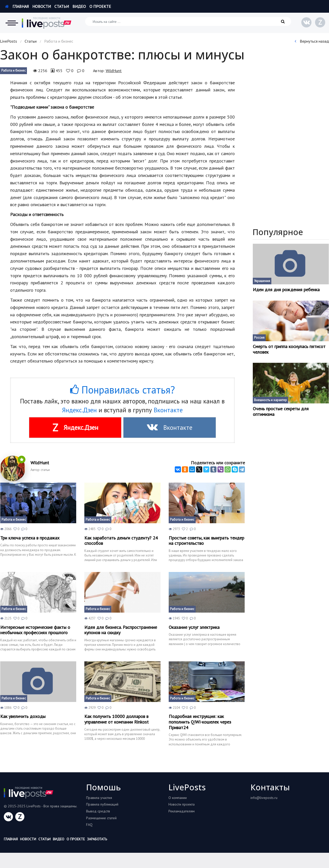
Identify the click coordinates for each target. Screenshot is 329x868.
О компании (178, 798)
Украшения (262, 281)
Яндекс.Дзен (79, 410)
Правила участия (99, 798)
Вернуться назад (312, 41)
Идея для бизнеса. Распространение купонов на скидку (121, 630)
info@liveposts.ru (264, 798)
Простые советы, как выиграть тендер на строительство (206, 541)
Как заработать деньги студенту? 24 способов (121, 541)
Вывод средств (98, 811)
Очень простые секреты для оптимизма (281, 411)
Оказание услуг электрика (194, 627)
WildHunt (114, 71)
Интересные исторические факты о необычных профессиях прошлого (35, 630)
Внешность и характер (270, 400)
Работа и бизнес (13, 70)
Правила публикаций (102, 804)
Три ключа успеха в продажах (30, 538)
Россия (259, 338)
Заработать (97, 839)
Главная (17, 6)
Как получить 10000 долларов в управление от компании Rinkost (116, 719)
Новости (42, 6)
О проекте (100, 6)
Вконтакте (168, 410)
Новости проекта (182, 804)
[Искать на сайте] (188, 21)
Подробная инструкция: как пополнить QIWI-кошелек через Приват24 (200, 722)
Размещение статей (101, 818)
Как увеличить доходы (23, 716)
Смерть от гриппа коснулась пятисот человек (289, 349)
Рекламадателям (182, 811)
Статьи (62, 6)
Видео (79, 6)
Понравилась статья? (122, 390)
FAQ (89, 825)
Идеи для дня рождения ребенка (286, 290)
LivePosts (9, 41)
